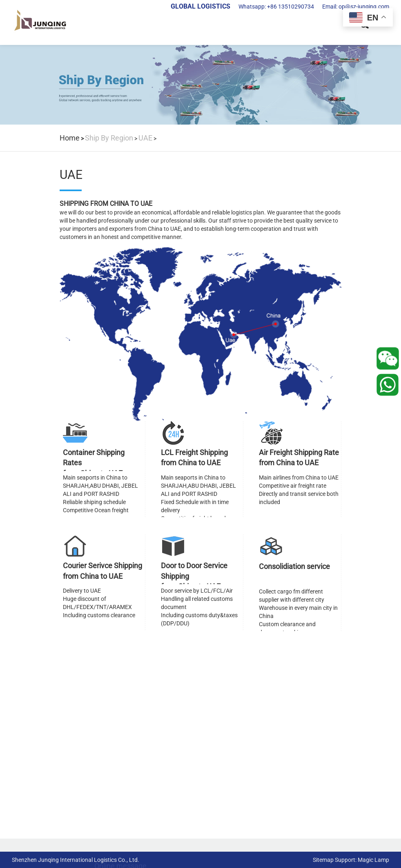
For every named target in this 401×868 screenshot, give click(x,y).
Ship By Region (109, 138)
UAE (145, 138)
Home (70, 138)
